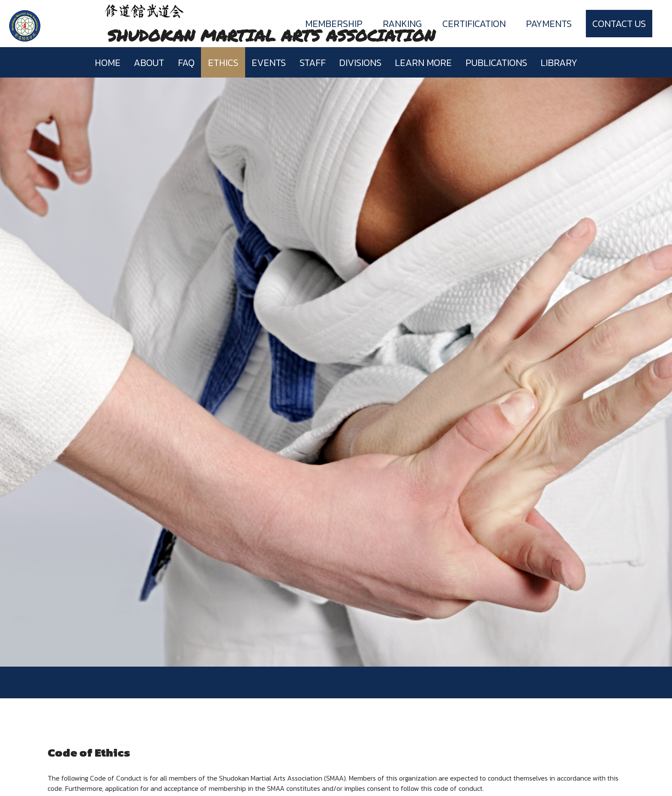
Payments (549, 24)
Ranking (402, 24)
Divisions (360, 63)
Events (269, 63)
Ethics (223, 63)
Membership (334, 24)
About (149, 63)
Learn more (423, 63)
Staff (313, 63)
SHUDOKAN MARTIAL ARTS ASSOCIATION (271, 35)
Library (559, 63)
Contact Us (619, 24)
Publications (496, 63)
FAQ (186, 63)
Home (108, 63)
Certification (474, 24)
